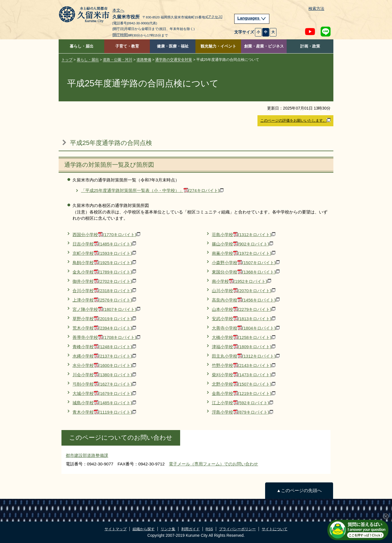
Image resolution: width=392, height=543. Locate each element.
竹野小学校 (244, 365)
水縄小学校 (104, 356)
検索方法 (316, 9)
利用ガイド (190, 529)
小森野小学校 (246, 263)
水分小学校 (104, 365)
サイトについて (275, 529)
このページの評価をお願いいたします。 (295, 120)
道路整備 (144, 60)
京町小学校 (104, 253)
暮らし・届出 (82, 46)
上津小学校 (104, 300)
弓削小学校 (104, 384)
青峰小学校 (104, 347)
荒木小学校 (104, 328)
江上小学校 (242, 403)
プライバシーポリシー (237, 529)
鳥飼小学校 (104, 263)
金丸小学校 (104, 272)
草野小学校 (104, 319)
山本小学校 (244, 309)
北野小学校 (244, 384)
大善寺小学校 (246, 328)
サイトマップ (116, 529)
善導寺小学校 (106, 337)
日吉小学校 (104, 244)
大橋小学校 (244, 337)
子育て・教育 (127, 46)
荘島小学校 (244, 235)
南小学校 (241, 281)
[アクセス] (215, 17)
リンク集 (168, 529)
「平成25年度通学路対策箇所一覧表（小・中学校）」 (152, 190)
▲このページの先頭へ (299, 490)
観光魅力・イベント (218, 46)
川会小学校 (104, 375)
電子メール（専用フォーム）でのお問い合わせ (213, 464)
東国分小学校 (246, 272)
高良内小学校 (246, 300)
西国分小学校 (106, 235)
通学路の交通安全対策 (174, 60)
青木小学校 (104, 412)
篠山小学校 (242, 244)
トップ (67, 60)
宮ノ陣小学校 (106, 309)
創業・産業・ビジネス (264, 46)
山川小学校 (244, 291)
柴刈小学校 (244, 375)
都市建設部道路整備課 (87, 455)
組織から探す (144, 529)
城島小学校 (104, 403)
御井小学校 (104, 281)
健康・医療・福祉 (173, 46)
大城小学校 (104, 393)
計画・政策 (310, 46)
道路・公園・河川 (118, 60)
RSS (209, 529)
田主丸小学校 (246, 356)
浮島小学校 (242, 412)
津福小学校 (244, 347)
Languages (252, 18)
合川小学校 (104, 291)
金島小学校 (244, 393)
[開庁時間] (120, 35)
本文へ (118, 10)
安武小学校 (244, 319)
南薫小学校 (244, 253)
